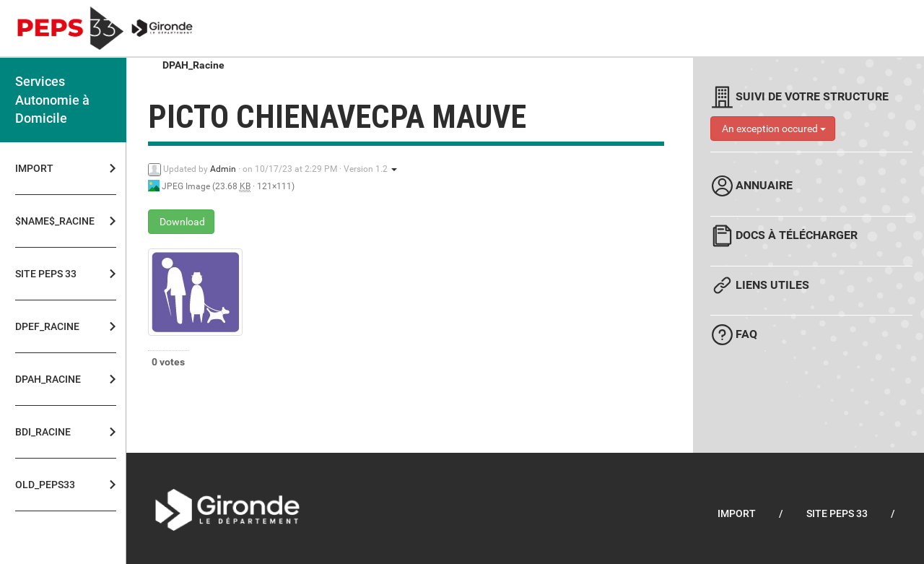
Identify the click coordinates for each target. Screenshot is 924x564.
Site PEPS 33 (46, 274)
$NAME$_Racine (51, 221)
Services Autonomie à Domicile (52, 100)
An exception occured (773, 129)
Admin (223, 169)
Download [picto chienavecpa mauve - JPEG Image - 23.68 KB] (181, 222)
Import (34, 168)
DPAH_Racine (48, 379)
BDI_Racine (43, 432)
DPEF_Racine (47, 326)
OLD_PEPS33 (45, 485)
